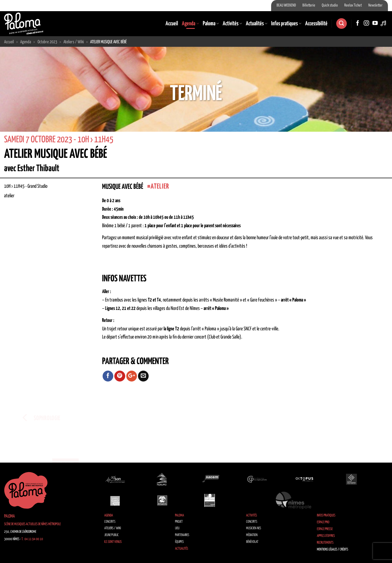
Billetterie (309, 5)
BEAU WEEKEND (286, 5)
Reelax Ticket (353, 5)
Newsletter (375, 5)
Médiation (252, 535)
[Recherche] (341, 24)
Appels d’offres (326, 536)
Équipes (179, 542)
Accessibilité (316, 24)
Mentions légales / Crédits (333, 550)
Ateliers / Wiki (113, 528)
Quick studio (330, 5)
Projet (179, 522)
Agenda (190, 24)
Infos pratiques (286, 24)
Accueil (172, 24)
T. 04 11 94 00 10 (32, 539)
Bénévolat (252, 542)
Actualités (257, 24)
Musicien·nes (254, 528)
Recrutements (325, 543)
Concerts (110, 522)
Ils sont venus (113, 542)
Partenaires (182, 535)
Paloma (211, 24)
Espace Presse (325, 529)
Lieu (177, 528)
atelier (160, 187)
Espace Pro (323, 522)
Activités (232, 24)
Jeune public (111, 535)
